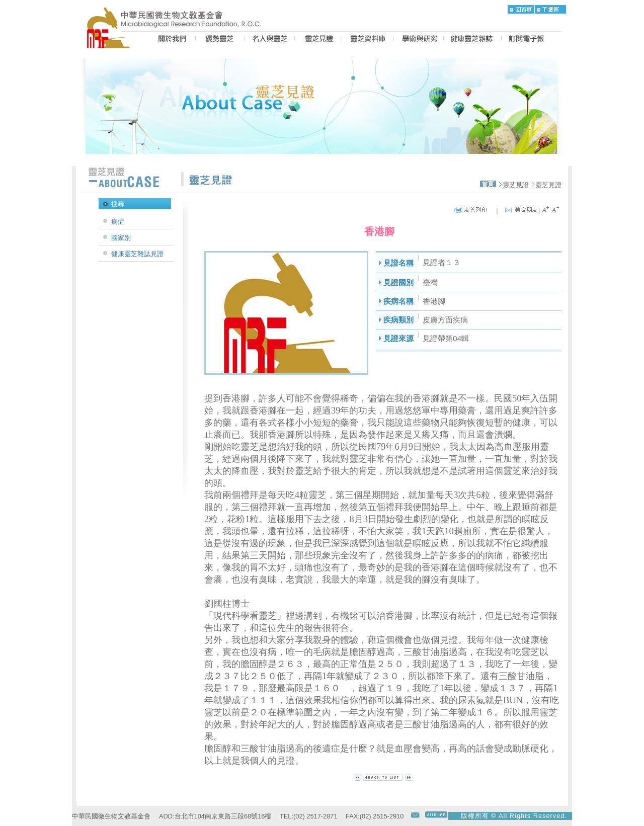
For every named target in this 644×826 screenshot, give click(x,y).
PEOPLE (270, 40)
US (171, 40)
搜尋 (118, 204)
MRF (111, 40)
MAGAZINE (472, 40)
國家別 (121, 238)
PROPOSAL (418, 40)
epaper (527, 40)
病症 (118, 222)
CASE (318, 40)
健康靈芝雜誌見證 (137, 254)
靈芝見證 (516, 185)
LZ (368, 40)
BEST (220, 40)
